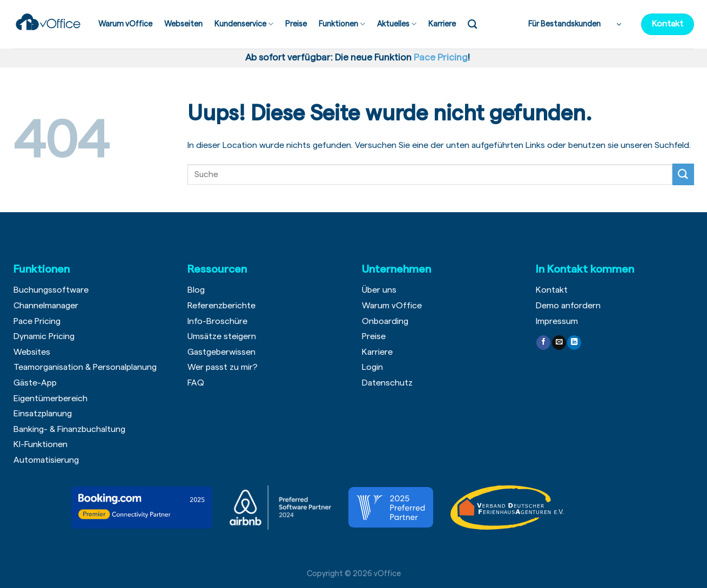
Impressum (557, 321)
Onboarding (385, 321)
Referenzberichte (221, 306)
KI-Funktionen (41, 444)
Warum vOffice (125, 24)
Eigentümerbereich (51, 398)
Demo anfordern (568, 306)
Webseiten (183, 24)
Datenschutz (387, 383)
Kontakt (552, 290)
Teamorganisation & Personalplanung (85, 367)
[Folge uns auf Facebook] (543, 343)
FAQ (196, 383)
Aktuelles (397, 24)
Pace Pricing (37, 321)
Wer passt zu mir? (223, 367)
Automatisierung (46, 460)
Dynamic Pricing (44, 336)
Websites (32, 352)
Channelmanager (46, 306)
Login (372, 367)
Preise (296, 24)
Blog (196, 290)
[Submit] (683, 174)
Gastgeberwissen (221, 352)
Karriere (442, 24)
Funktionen (342, 24)
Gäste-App (35, 383)
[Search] (472, 25)
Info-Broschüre (217, 321)
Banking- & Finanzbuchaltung (69, 429)
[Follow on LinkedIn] (574, 343)
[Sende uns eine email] (559, 343)
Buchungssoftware (51, 290)
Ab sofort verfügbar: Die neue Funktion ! (355, 58)
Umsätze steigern (222, 336)
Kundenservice (244, 24)
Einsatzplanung (43, 414)
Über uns (379, 290)
